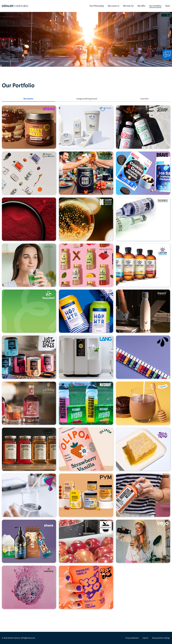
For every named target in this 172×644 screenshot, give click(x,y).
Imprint (145, 638)
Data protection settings (161, 638)
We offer (141, 6)
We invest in (113, 6)
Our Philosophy (97, 6)
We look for (128, 6)
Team (168, 6)
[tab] (28, 99)
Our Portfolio (155, 6)
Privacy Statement (132, 638)
